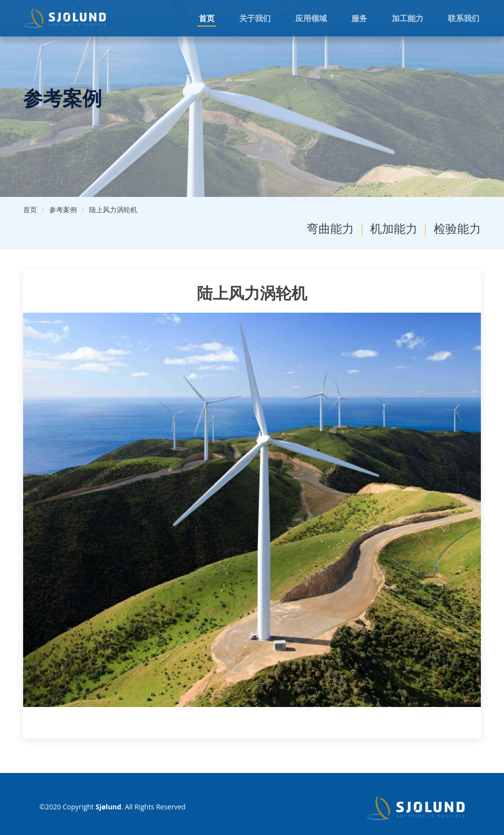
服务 (359, 18)
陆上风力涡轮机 (113, 209)
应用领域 (311, 18)
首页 (207, 18)
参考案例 (63, 209)
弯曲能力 (330, 228)
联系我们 (464, 18)
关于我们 (255, 18)
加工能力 (408, 18)
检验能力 (457, 228)
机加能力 (394, 228)
